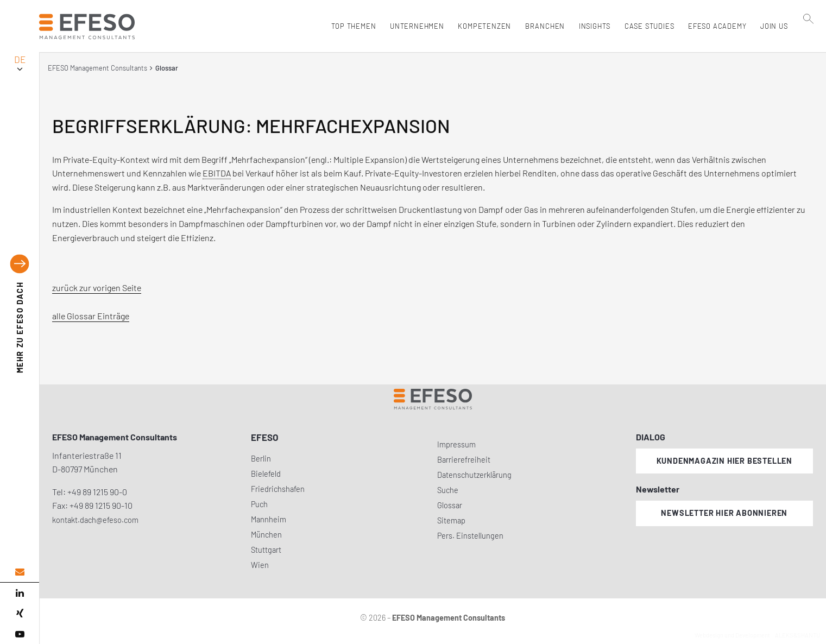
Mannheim (269, 519)
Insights (592, 26)
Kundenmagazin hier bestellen (724, 461)
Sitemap (451, 520)
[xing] (20, 614)
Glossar (450, 505)
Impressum (456, 444)
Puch (259, 504)
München (266, 535)
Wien (260, 565)
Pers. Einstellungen (470, 536)
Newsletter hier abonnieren (724, 513)
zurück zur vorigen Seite (97, 288)
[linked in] (20, 593)
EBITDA (217, 173)
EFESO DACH (20, 328)
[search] (809, 49)
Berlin (261, 459)
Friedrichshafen (278, 489)
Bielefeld (266, 474)
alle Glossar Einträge (91, 316)
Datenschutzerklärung (474, 475)
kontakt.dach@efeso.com (95, 520)
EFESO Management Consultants (97, 68)
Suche (448, 490)
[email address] (20, 572)
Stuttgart (266, 550)
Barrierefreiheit (464, 460)
